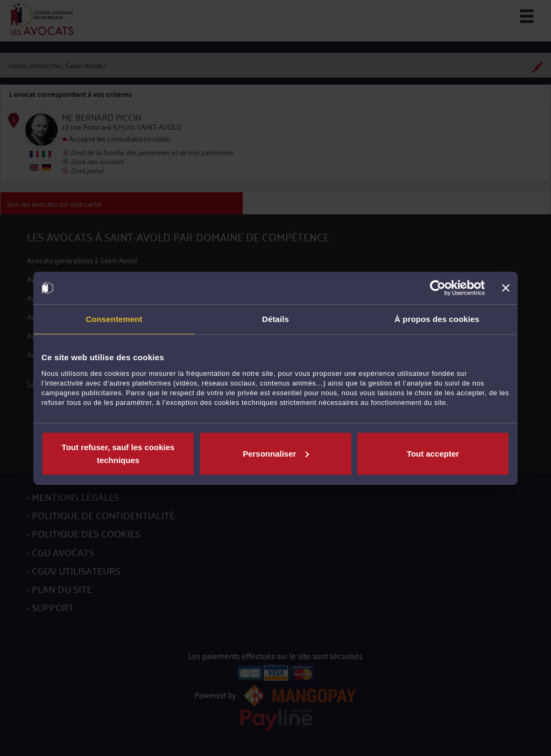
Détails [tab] (275, 319)
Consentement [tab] (114, 319)
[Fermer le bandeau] (506, 288)
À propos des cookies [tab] (437, 319)
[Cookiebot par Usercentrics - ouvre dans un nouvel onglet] (438, 288)
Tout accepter (433, 453)
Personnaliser (276, 453)
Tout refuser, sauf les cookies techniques (118, 453)
